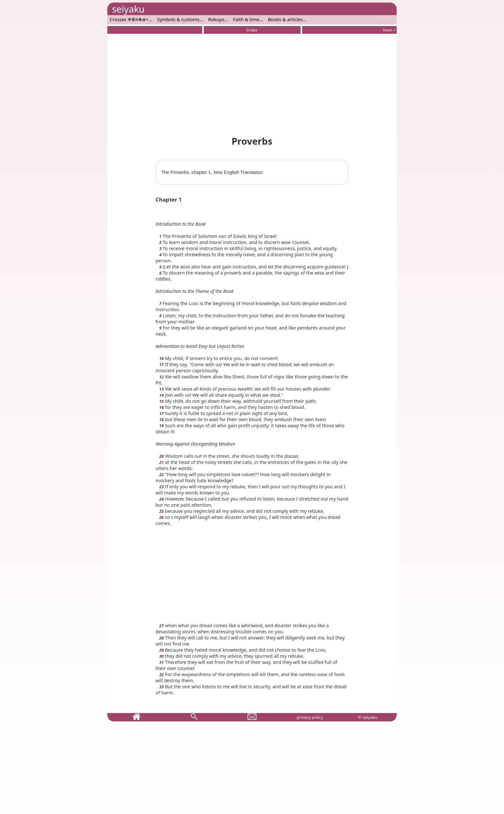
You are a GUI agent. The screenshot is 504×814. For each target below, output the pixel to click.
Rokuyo (216, 19)
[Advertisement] (252, 84)
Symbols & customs (178, 19)
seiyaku (128, 9)
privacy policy (310, 717)
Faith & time (246, 19)
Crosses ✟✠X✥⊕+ (129, 19)
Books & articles (285, 19)
